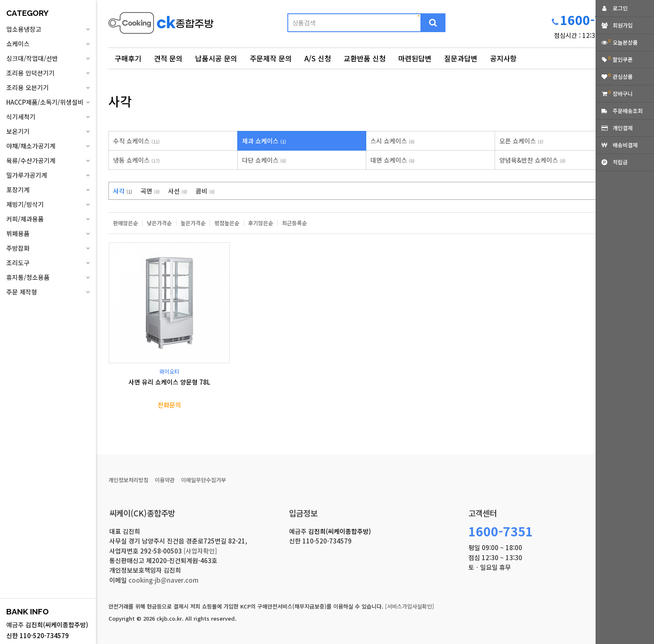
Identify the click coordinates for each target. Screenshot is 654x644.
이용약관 (165, 480)
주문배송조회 (628, 111)
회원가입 (623, 25)
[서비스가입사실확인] (410, 606)
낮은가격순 (159, 223)
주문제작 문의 (271, 58)
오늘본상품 (625, 42)
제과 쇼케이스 (264, 141)
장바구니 (623, 94)
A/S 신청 (318, 58)
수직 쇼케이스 (136, 141)
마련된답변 (415, 58)
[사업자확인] (200, 551)
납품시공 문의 (216, 58)
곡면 (150, 191)
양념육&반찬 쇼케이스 (532, 160)
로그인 (620, 8)
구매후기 (128, 58)
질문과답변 (461, 58)
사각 (123, 191)
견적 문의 (168, 58)
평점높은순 (227, 223)
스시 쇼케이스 (392, 141)
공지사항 (503, 58)
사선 (178, 191)
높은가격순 (193, 223)
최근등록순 (294, 223)
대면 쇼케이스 (392, 160)
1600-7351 (592, 20)
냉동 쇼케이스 (136, 160)
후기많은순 (261, 223)
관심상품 (623, 77)
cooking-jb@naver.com (163, 580)
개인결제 (623, 128)
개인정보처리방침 (128, 480)
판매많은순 (126, 223)
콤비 (205, 191)
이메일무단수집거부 (204, 480)
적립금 (620, 162)
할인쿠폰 (623, 59)
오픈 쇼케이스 (521, 141)
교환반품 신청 (365, 58)
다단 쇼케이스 (264, 160)
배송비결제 (625, 145)
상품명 (109, 11)
